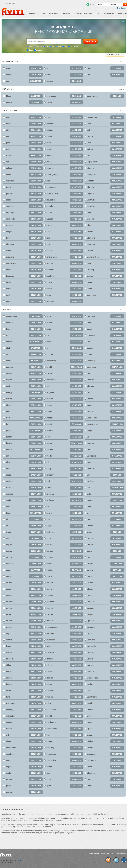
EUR (109, 55)
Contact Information (108, 853)
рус (7, 3)
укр (14, 3)
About (96, 853)
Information (122, 853)
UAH (117, 55)
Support (122, 14)
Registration (121, 8)
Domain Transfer (83, 14)
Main (91, 853)
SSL (98, 14)
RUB (113, 55)
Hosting (33, 14)
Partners (109, 14)
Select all (121, 62)
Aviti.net (19, 860)
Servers (53, 14)
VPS (43, 14)
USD (121, 55)
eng (10, 3)
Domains (66, 14)
